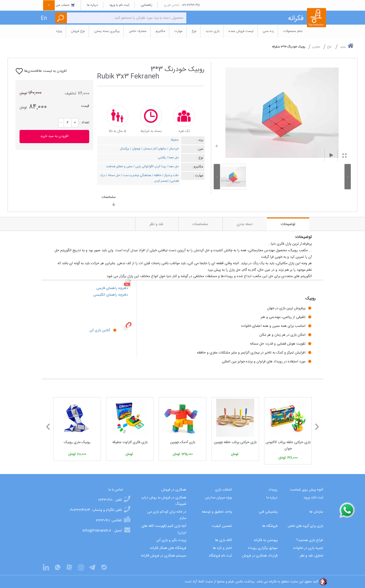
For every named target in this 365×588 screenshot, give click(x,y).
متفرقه (175, 140)
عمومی (316, 47)
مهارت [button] (178, 31)
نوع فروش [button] (78, 31)
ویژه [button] (59, 31)
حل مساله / (113, 175)
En (44, 18)
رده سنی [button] (268, 31)
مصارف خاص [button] (138, 31)
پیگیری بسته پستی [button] (107, 31)
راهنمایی (147, 5)
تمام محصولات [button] (293, 31)
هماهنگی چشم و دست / (135, 175)
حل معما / (172, 158)
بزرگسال (125, 149)
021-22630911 (191, 5)
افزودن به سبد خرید (54, 136)
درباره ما (92, 5)
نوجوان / (135, 149)
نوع (329, 47)
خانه (347, 46)
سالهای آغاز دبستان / (153, 149)
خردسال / (172, 149)
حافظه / (156, 175)
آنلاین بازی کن (100, 330)
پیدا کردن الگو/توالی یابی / (149, 166)
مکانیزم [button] (160, 31)
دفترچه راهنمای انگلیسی (111, 295)
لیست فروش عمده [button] (241, 31)
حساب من (59, 5)
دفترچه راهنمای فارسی (113, 288)
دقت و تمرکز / (170, 175)
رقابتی (162, 158)
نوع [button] (194, 31)
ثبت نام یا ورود (119, 5)
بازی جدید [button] (213, 31)
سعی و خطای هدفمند (119, 166)
